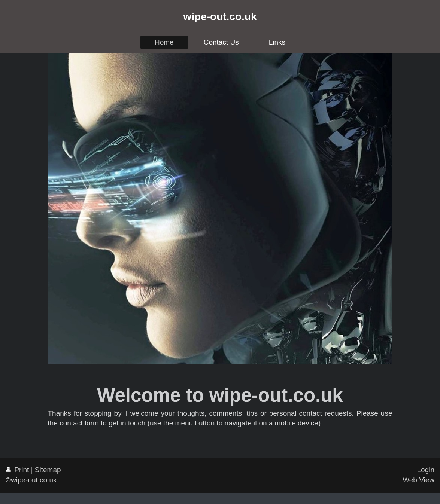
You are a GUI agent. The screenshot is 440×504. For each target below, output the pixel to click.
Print (18, 470)
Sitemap (48, 470)
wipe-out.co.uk (220, 17)
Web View (418, 480)
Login (426, 470)
